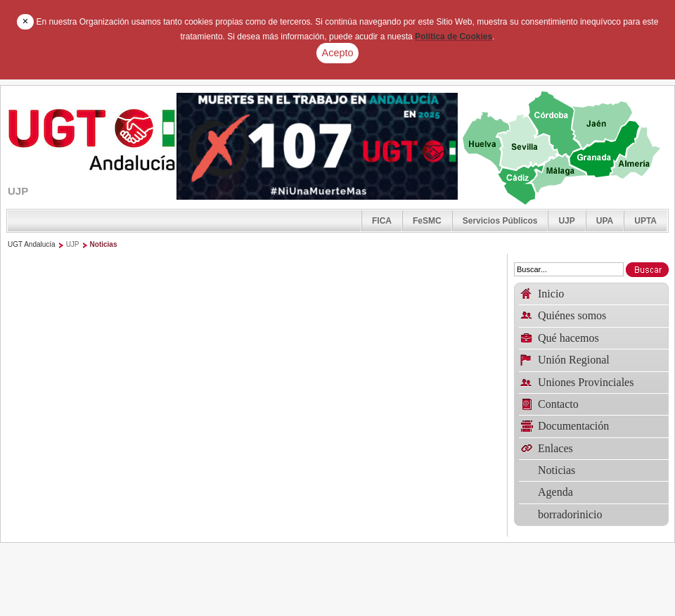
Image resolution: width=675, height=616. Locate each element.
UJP (566, 221)
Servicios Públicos (500, 221)
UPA (605, 221)
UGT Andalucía (32, 244)
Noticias (104, 244)
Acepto (338, 53)
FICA (382, 221)
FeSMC (427, 221)
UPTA (645, 221)
